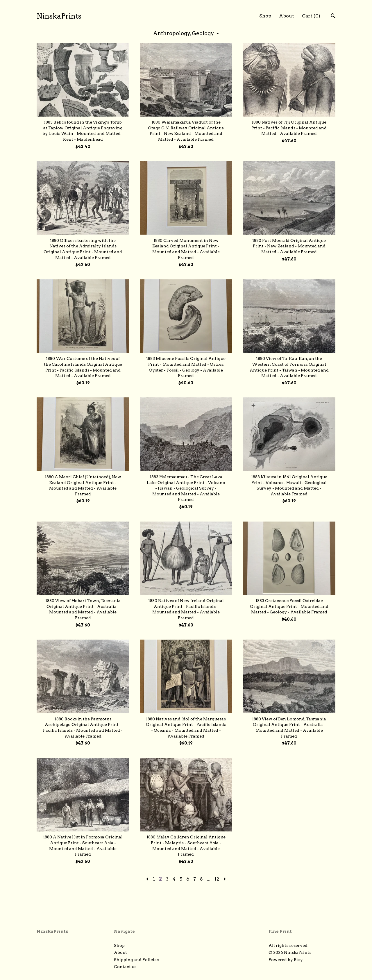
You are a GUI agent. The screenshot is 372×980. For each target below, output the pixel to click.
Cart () (311, 16)
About (287, 16)
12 (217, 879)
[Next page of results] (225, 879)
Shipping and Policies (136, 960)
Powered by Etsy (286, 960)
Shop (265, 16)
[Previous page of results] (148, 879)
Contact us (125, 967)
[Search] (333, 17)
